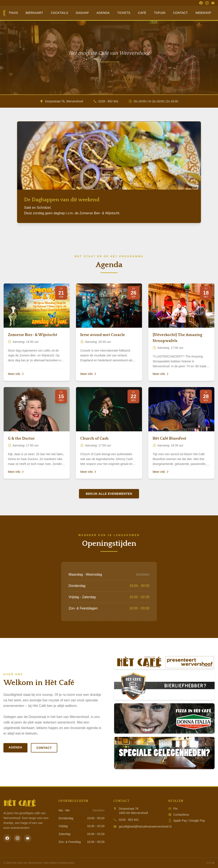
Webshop (203, 13)
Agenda (103, 13)
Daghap (82, 13)
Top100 (160, 13)
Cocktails (60, 13)
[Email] (213, 3)
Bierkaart (34, 13)
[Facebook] (201, 3)
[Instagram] (207, 3)
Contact (180, 13)
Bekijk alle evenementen (109, 494)
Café (142, 13)
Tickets (124, 13)
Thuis (13, 13)
